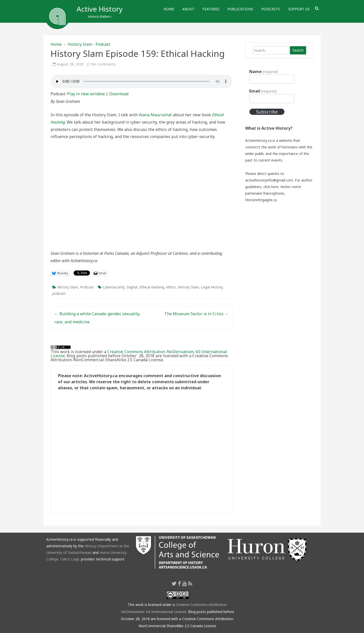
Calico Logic (70, 559)
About (188, 9)
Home (169, 9)
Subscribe (267, 112)
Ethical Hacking (152, 287)
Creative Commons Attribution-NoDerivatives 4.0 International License (139, 354)
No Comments (104, 64)
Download (119, 94)
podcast (59, 293)
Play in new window (86, 94)
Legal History (212, 287)
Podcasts (271, 9)
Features (211, 9)
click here (271, 187)
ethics (171, 287)
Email (263, 91)
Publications (240, 9)
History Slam (80, 44)
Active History (100, 9)
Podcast (103, 44)
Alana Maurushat (155, 115)
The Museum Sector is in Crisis (196, 314)
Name (264, 72)
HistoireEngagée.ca (261, 200)
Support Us (299, 9)
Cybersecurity (114, 287)
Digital (132, 287)
